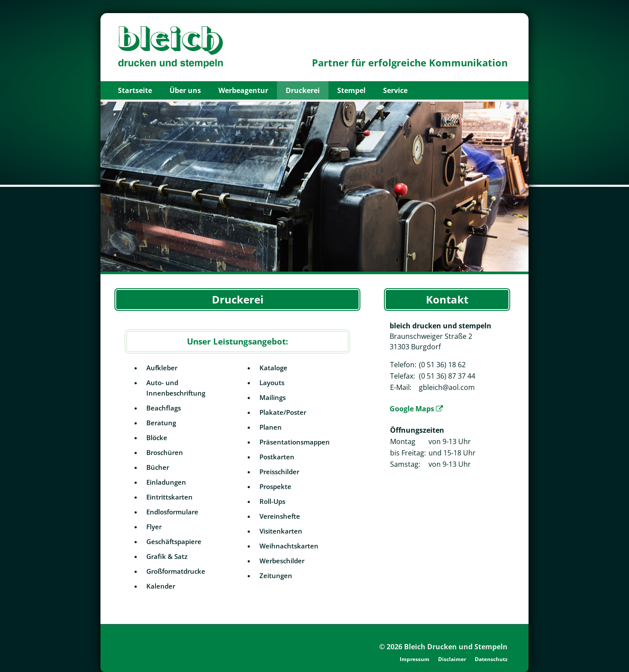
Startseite (135, 90)
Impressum (415, 659)
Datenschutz (491, 659)
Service (395, 90)
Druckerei (303, 90)
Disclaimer (452, 659)
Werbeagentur (243, 90)
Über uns (185, 90)
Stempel (351, 90)
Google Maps (416, 409)
